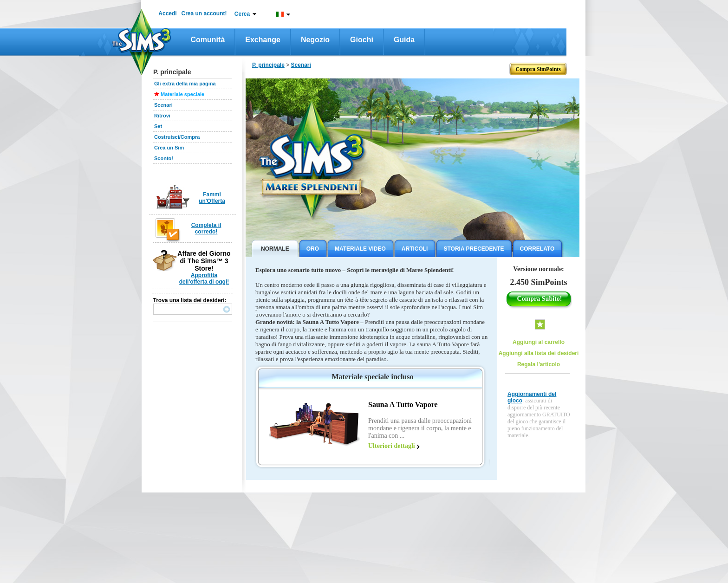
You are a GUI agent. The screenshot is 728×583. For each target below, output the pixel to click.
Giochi (362, 40)
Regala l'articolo (539, 364)
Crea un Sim (169, 148)
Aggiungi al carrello (539, 342)
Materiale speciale (182, 94)
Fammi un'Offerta (212, 198)
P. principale (268, 65)
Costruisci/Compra (177, 137)
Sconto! (164, 158)
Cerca (242, 14)
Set (158, 126)
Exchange (263, 40)
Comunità (208, 40)
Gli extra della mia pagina (185, 84)
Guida (404, 40)
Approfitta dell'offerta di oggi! (204, 279)
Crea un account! (204, 13)
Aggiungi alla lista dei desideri (539, 353)
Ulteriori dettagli (392, 446)
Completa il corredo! (206, 228)
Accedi (167, 13)
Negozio (315, 40)
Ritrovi (162, 116)
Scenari (163, 105)
